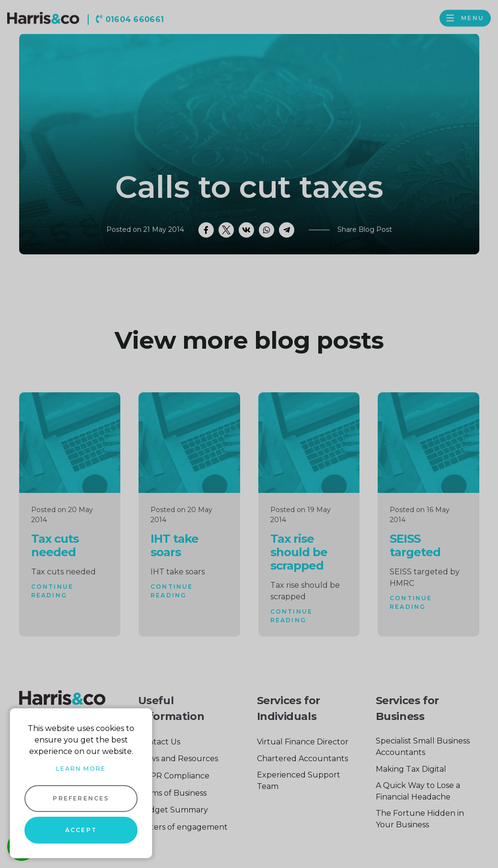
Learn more (81, 769)
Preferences (81, 798)
